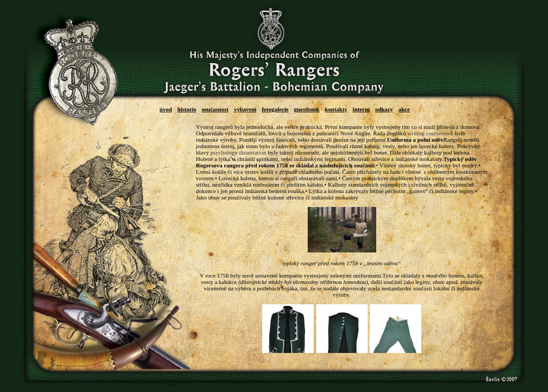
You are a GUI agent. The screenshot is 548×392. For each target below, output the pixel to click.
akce (404, 109)
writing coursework (430, 133)
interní (361, 109)
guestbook (307, 109)
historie (187, 109)
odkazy (384, 109)
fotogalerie (275, 109)
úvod (166, 109)
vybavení (245, 109)
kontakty (336, 109)
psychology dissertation (238, 152)
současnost (215, 109)
